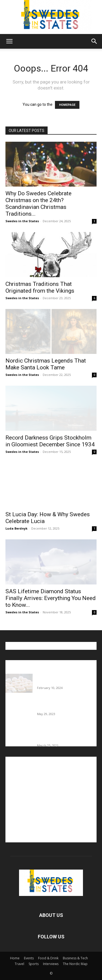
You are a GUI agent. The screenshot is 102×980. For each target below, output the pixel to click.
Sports (34, 964)
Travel (19, 964)
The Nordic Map (75, 964)
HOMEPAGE (67, 105)
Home (15, 958)
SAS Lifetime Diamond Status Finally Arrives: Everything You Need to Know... (51, 598)
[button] (9, 41)
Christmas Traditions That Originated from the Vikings (40, 287)
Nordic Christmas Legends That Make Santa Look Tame (46, 364)
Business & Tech (75, 958)
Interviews (51, 964)
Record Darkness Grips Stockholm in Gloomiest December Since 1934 (50, 441)
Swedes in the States (22, 221)
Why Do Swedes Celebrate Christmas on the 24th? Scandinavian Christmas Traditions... (38, 204)
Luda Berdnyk (16, 528)
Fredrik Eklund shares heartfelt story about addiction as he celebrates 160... (63, 734)
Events (29, 958)
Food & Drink (48, 958)
